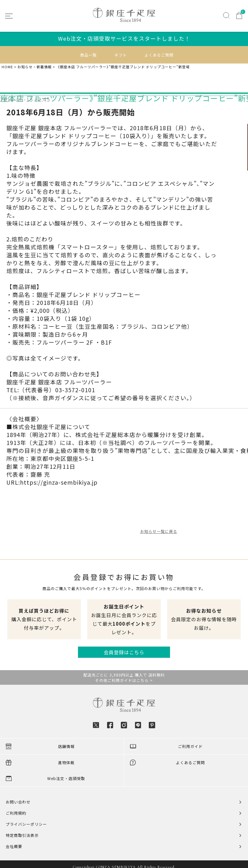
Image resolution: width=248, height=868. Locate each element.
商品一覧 (88, 55)
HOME (7, 67)
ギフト (121, 55)
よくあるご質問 (159, 55)
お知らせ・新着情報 (35, 67)
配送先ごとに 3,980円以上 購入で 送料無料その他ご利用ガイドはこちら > (124, 677)
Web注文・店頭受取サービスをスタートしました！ (124, 38)
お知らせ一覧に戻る (159, 531)
